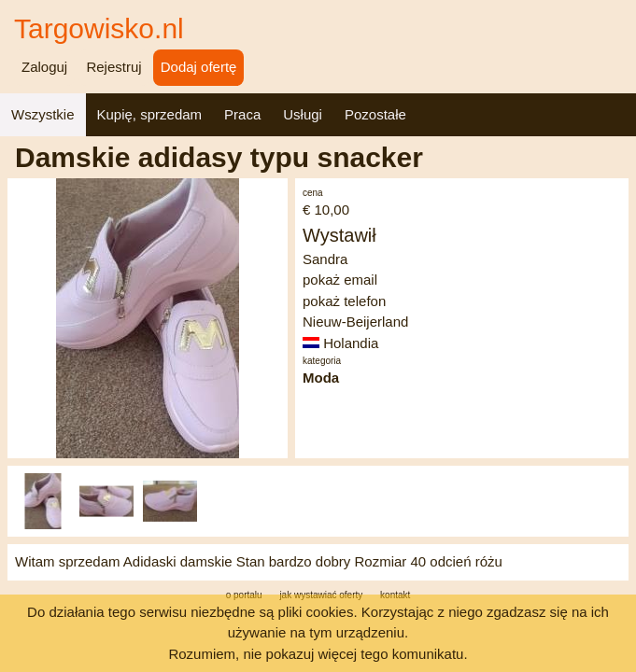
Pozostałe (375, 114)
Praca (242, 114)
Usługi (303, 114)
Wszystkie (43, 114)
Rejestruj (113, 67)
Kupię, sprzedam (150, 114)
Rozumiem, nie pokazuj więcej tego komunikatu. (318, 654)
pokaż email (340, 280)
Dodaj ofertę (199, 67)
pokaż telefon (344, 301)
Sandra (325, 259)
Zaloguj (44, 67)
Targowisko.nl (99, 28)
